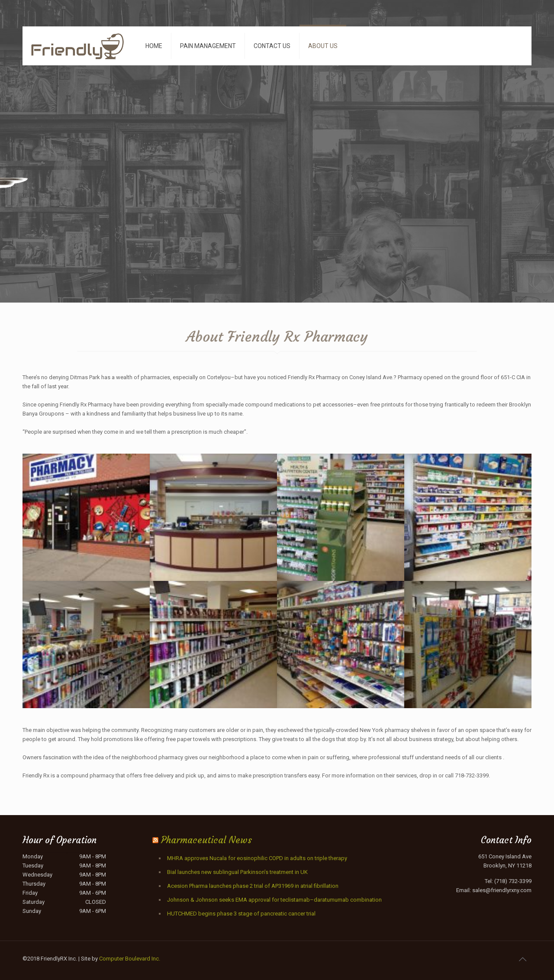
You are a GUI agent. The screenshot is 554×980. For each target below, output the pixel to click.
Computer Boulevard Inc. (130, 959)
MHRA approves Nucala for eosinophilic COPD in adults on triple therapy (257, 858)
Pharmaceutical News (206, 840)
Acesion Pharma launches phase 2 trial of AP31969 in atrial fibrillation (253, 886)
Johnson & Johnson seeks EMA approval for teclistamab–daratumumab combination (274, 900)
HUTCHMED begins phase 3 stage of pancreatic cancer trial (241, 914)
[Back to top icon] (522, 959)
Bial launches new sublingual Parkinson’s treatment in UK (237, 872)
